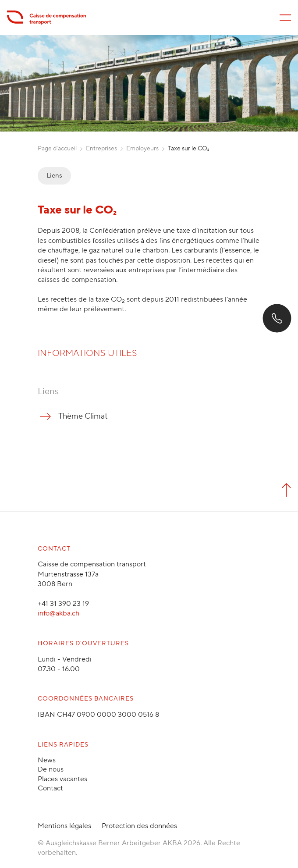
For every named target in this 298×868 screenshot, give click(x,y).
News (47, 760)
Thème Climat (83, 416)
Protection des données (139, 826)
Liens (54, 176)
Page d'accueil (57, 149)
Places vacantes (62, 779)
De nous (51, 769)
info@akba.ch (59, 613)
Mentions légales (64, 826)
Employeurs (142, 149)
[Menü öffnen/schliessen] (285, 18)
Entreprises (101, 149)
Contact (50, 788)
